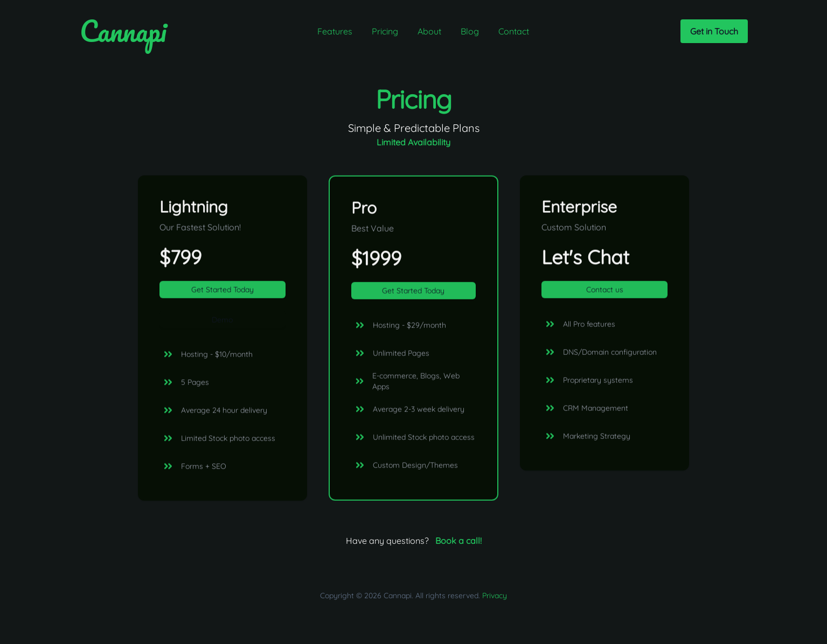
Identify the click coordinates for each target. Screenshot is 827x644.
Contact (514, 31)
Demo (222, 321)
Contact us (605, 291)
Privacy (495, 596)
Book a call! (458, 541)
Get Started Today (223, 291)
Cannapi (123, 31)
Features (335, 31)
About (429, 31)
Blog (470, 31)
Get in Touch (714, 31)
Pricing (385, 31)
